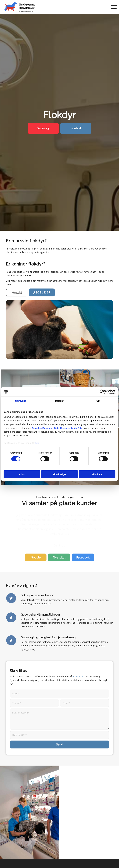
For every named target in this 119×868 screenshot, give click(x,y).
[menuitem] (112, 7)
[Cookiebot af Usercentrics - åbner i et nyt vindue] (102, 392)
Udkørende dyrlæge (75, 862)
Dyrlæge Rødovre (84, 856)
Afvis (22, 474)
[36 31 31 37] (42, 293)
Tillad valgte (59, 474)
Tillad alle (97, 474)
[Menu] (112, 7)
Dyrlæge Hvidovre (19, 856)
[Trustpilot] (59, 544)
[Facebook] (83, 544)
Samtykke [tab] (21, 401)
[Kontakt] (76, 128)
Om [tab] (98, 401)
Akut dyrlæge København (23, 862)
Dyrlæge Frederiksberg (41, 856)
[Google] (36, 544)
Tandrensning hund (97, 862)
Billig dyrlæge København (50, 862)
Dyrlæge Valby (102, 856)
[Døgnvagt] (43, 128)
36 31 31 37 (79, 662)
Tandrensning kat (59, 865)
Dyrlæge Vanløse (64, 856)
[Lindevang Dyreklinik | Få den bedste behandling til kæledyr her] (20, 7)
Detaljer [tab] (59, 401)
